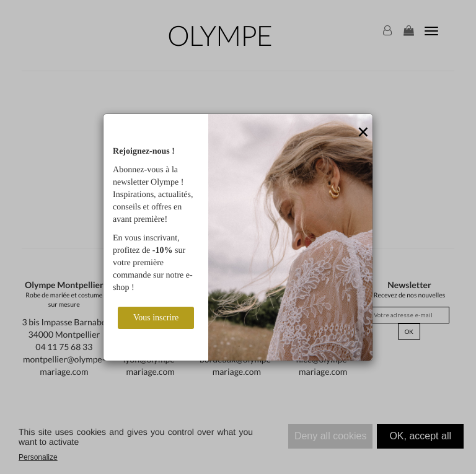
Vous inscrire (156, 318)
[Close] (363, 133)
